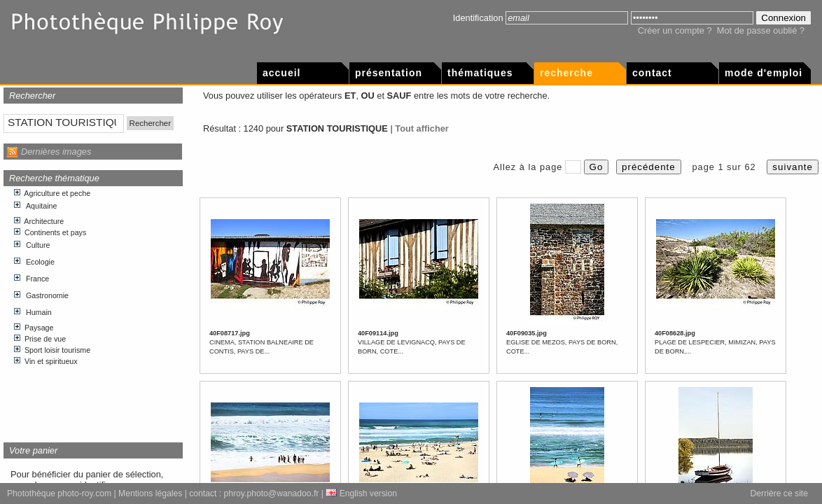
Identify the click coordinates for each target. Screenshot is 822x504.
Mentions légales (150, 493)
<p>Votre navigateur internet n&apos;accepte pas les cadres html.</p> (93, 309)
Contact (652, 73)
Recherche (566, 73)
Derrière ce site (779, 493)
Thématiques (480, 73)
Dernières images (56, 152)
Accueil (281, 73)
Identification (478, 18)
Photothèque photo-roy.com (59, 493)
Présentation (389, 73)
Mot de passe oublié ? (761, 30)
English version (361, 493)
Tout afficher (422, 128)
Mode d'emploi (764, 73)
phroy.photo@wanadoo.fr (272, 493)
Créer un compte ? (675, 30)
